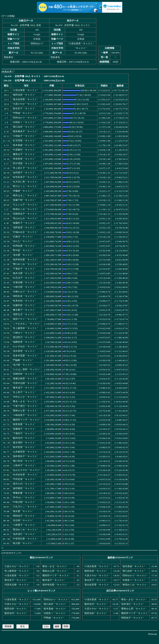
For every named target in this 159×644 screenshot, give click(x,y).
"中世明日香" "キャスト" (25, 539)
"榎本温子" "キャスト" (24, 388)
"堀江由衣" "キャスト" (24, 127)
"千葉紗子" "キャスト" (24, 269)
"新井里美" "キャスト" (24, 447)
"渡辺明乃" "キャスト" (24, 337)
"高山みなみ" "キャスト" (25, 218)
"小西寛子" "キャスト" (24, 525)
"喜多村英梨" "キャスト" (25, 356)
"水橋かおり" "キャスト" (25, 292)
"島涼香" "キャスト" (23, 543)
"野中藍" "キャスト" (23, 250)
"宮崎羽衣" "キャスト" (24, 374)
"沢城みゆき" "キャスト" (25, 232)
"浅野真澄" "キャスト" (24, 228)
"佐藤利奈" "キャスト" (24, 305)
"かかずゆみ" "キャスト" (25, 347)
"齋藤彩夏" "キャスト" (24, 493)
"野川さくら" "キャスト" (25, 186)
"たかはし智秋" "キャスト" (26, 369)
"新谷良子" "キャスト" (24, 109)
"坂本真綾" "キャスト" (24, 145)
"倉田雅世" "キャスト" (24, 488)
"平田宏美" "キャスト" (24, 479)
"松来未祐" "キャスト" (24, 301)
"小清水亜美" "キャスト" (25, 90)
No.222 (34, 53)
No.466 (78, 53)
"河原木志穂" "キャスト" (25, 383)
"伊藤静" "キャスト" (23, 191)
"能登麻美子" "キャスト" (25, 131)
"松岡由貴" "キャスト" (24, 246)
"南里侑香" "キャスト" (24, 424)
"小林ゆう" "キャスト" (24, 333)
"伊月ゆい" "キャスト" (24, 498)
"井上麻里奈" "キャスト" (25, 328)
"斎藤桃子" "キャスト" (24, 429)
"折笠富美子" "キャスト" (25, 177)
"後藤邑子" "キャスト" (24, 223)
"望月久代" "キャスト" (24, 484)
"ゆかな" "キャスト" (23, 241)
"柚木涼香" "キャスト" (24, 273)
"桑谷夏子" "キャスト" (24, 310)
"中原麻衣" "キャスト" (24, 150)
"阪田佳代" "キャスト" (24, 438)
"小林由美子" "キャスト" (25, 415)
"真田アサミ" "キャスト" (25, 319)
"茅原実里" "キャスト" (24, 159)
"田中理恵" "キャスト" (24, 163)
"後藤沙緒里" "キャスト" (25, 379)
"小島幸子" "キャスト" (24, 466)
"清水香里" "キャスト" (24, 351)
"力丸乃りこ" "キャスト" (25, 507)
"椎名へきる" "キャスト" (25, 401)
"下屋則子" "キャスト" (24, 433)
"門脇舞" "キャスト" (23, 360)
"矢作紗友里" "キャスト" (25, 475)
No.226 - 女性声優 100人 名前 (26, 25)
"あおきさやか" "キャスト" (26, 470)
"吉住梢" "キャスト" (23, 520)
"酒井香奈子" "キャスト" (25, 456)
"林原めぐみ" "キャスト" (25, 209)
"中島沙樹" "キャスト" (24, 502)
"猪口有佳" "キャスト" (24, 461)
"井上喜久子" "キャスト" (25, 168)
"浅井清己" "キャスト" (24, 534)
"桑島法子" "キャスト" (24, 154)
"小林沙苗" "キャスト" (24, 287)
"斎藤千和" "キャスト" (24, 200)
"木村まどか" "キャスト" (25, 397)
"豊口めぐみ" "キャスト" (25, 264)
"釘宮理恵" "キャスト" (24, 141)
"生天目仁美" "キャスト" (25, 182)
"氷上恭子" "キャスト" (24, 392)
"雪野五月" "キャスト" (24, 314)
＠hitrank (152, 634)
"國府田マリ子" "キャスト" (26, 420)
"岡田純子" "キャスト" (24, 516)
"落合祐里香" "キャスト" (25, 99)
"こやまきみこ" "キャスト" (26, 324)
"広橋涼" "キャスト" (23, 237)
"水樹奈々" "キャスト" (24, 122)
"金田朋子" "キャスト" (24, 173)
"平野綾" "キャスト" (23, 113)
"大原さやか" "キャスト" (25, 104)
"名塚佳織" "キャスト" (24, 282)
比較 (41, 53)
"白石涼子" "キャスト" (24, 278)
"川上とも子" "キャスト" (25, 205)
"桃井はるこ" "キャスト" (25, 196)
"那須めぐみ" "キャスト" (25, 530)
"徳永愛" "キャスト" (23, 511)
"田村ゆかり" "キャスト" (25, 118)
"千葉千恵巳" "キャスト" (25, 406)
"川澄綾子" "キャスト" (24, 136)
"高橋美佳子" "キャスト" (25, 214)
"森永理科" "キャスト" (24, 443)
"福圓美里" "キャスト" (24, 342)
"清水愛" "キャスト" (23, 255)
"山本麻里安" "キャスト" (25, 452)
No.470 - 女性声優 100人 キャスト (73, 25)
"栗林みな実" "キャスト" (25, 411)
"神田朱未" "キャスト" (24, 296)
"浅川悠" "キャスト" (23, 365)
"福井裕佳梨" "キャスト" (25, 260)
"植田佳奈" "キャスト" (24, 95)
